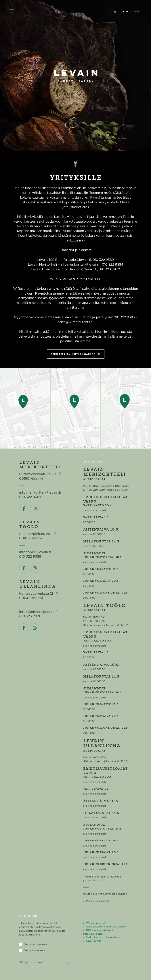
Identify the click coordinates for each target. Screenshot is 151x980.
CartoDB (45, 447)
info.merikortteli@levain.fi (40, 493)
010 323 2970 (30, 616)
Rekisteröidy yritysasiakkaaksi (76, 354)
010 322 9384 (30, 497)
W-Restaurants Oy (97, 923)
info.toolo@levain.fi (35, 552)
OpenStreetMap (30, 447)
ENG (136, 12)
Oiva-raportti (94, 941)
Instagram (35, 509)
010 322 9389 (30, 557)
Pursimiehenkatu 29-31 (37, 474)
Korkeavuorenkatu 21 (36, 594)
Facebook (24, 509)
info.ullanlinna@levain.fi (38, 612)
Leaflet (15, 447)
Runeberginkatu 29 (35, 534)
